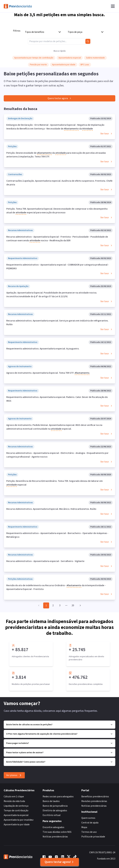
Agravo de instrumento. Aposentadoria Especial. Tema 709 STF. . (48, 373)
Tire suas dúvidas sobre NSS (57, 832)
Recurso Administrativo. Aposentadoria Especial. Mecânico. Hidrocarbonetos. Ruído (51, 509)
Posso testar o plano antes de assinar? (59, 753)
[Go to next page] (80, 605)
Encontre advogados (53, 827)
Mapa (84, 827)
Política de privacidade (93, 837)
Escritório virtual (52, 815)
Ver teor (107, 134)
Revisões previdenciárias (94, 801)
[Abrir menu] (113, 6)
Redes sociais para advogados (58, 797)
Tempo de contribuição (16, 811)
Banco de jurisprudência (55, 806)
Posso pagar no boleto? (59, 743)
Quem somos (88, 818)
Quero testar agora (60, 98)
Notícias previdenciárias (55, 837)
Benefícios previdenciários (95, 797)
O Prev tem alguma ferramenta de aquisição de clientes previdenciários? (59, 734)
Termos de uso (89, 832)
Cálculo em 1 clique (14, 797)
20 (73, 605)
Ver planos (14, 775)
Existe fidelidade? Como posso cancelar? (59, 762)
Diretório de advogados (55, 811)
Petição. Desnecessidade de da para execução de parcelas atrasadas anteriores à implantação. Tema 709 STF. (56, 155)
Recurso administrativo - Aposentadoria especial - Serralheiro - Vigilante (45, 561)
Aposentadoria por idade (17, 824)
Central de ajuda (90, 823)
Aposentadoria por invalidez (19, 820)
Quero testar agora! (60, 862)
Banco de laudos (51, 801)
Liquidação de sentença (16, 806)
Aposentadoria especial (16, 815)
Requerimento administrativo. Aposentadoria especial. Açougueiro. (43, 349)
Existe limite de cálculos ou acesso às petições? (59, 725)
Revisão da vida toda (14, 801)
